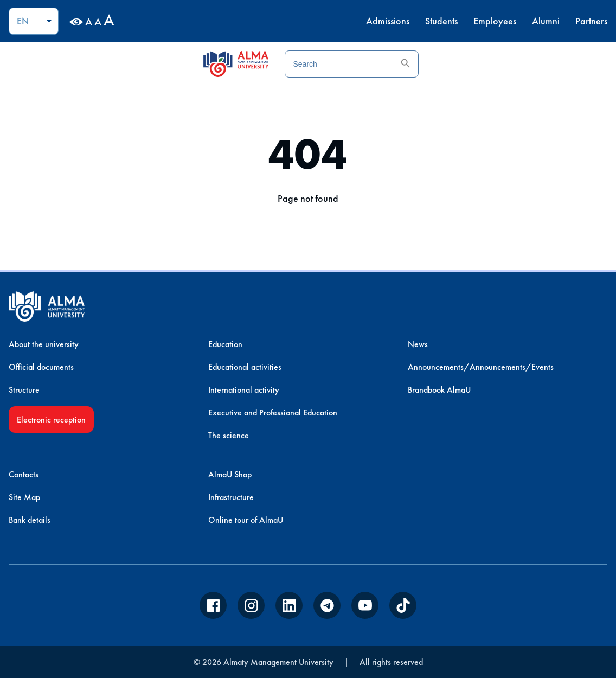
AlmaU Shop (230, 474)
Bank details (30, 520)
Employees (495, 21)
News (418, 344)
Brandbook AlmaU (439, 390)
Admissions (388, 21)
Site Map (24, 497)
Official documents (41, 367)
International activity (244, 390)
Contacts (24, 474)
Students (441, 21)
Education (225, 344)
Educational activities (245, 367)
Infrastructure (231, 497)
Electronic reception (51, 420)
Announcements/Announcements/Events (481, 367)
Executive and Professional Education (273, 412)
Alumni (546, 21)
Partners (591, 21)
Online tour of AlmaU (246, 520)
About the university (44, 344)
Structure (24, 390)
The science (229, 435)
